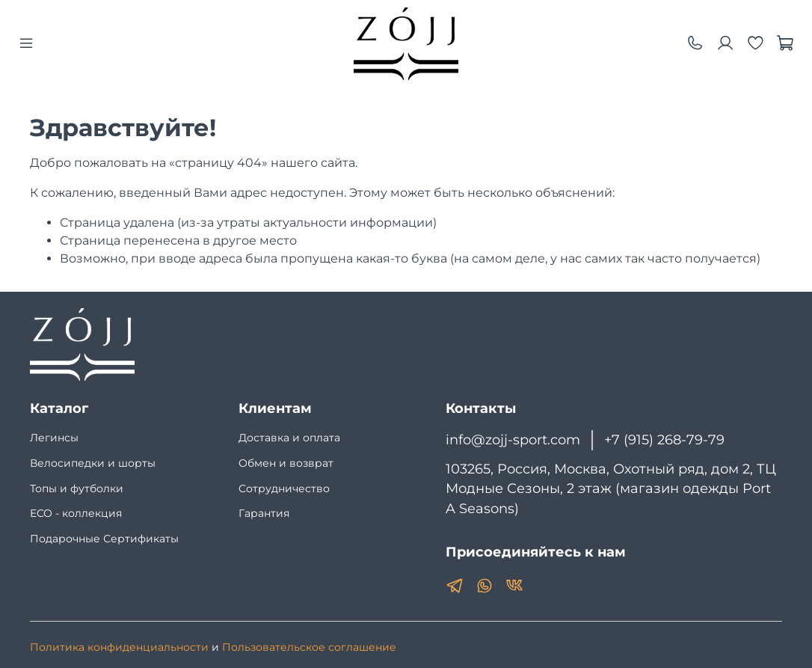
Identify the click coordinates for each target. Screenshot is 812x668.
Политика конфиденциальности (119, 647)
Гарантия (264, 513)
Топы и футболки (77, 488)
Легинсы (54, 438)
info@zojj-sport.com (513, 439)
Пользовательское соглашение (309, 647)
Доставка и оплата (289, 438)
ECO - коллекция (76, 513)
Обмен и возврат (286, 463)
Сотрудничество (284, 488)
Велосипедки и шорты (93, 463)
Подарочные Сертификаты (104, 539)
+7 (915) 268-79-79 (664, 439)
